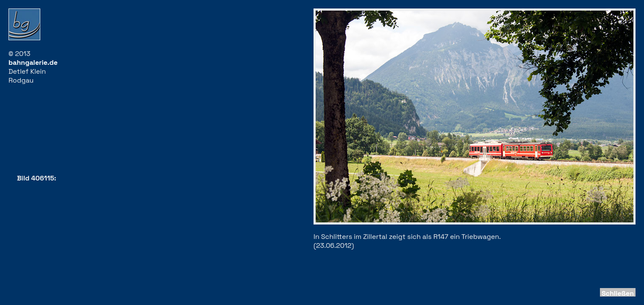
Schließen (618, 293)
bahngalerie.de (33, 62)
